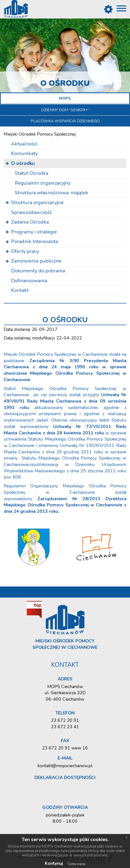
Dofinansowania (29, 281)
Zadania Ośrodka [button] (30, 222)
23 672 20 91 (65, 720)
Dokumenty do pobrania (38, 271)
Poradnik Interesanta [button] (34, 241)
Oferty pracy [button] (25, 251)
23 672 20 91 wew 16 (65, 748)
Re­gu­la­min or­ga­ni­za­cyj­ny (43, 183)
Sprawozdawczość (32, 212)
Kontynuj (54, 863)
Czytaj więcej (76, 864)
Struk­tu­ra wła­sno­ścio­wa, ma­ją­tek (52, 193)
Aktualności (24, 144)
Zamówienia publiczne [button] (36, 261)
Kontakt (20, 290)
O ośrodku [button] (23, 163)
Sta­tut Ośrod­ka (32, 173)
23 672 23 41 (65, 727)
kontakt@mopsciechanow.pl (65, 766)
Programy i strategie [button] (34, 232)
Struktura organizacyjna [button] (37, 203)
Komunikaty (24, 153)
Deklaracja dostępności (65, 778)
